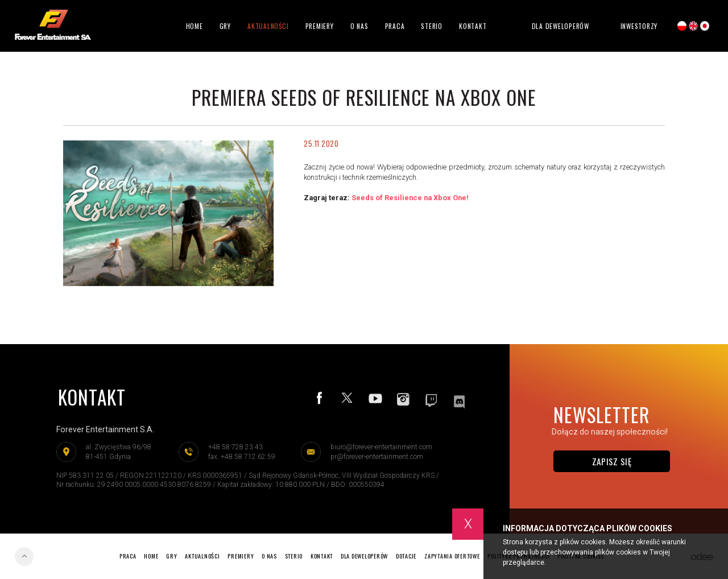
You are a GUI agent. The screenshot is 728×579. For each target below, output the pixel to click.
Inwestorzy (639, 26)
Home (195, 26)
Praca (395, 26)
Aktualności (268, 26)
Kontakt (473, 26)
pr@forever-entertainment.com (373, 457)
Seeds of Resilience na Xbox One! (411, 198)
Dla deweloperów (561, 26)
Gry (225, 26)
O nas (359, 26)
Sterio (432, 26)
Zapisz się (612, 461)
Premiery (320, 26)
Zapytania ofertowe (452, 556)
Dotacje (406, 556)
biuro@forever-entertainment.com (377, 447)
